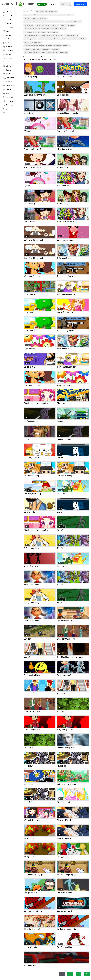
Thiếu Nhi (9, 62)
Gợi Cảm (9, 58)
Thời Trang (9, 97)
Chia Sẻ (8, 89)
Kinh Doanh (10, 78)
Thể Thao (9, 16)
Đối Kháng (9, 66)
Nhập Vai (9, 23)
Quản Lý (9, 31)
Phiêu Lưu (9, 82)
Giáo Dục (9, 74)
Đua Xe (8, 70)
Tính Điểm (9, 51)
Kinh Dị (8, 19)
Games (18, 4)
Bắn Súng (9, 54)
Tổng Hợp (9, 105)
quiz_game (9, 109)
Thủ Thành (9, 101)
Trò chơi (53, 4)
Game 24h (42, 4)
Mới (7, 12)
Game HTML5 (80, 4)
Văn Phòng (9, 27)
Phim (7, 93)
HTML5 (8, 113)
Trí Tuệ (8, 43)
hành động (9, 39)
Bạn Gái (8, 35)
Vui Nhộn (9, 47)
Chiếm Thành (10, 86)
